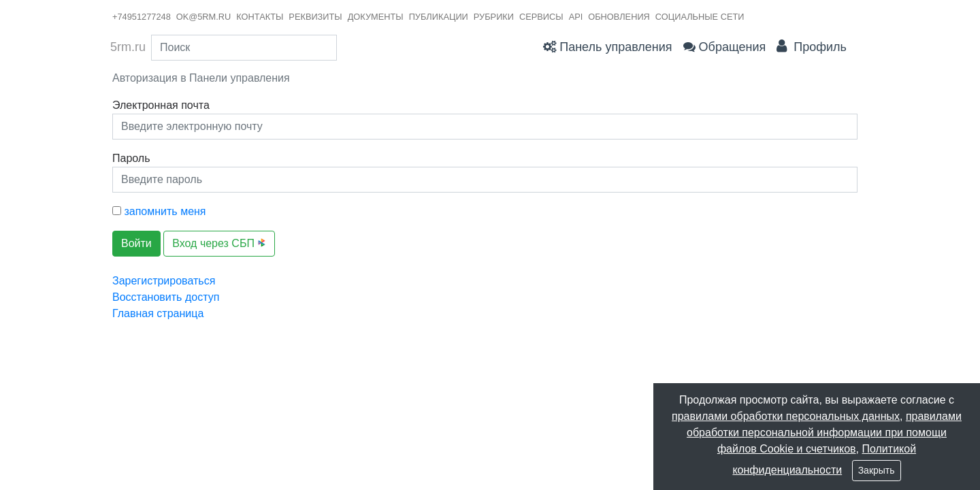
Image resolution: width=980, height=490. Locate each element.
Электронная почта (161, 105)
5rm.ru (128, 47)
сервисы (541, 17)
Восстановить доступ (166, 297)
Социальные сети (700, 17)
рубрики (494, 17)
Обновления (619, 17)
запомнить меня (159, 211)
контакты (260, 17)
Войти (136, 243)
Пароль (131, 158)
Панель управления (607, 47)
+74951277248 (142, 17)
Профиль (812, 46)
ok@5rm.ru (204, 17)
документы (376, 17)
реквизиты (315, 17)
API (576, 17)
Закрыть (877, 470)
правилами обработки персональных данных (786, 416)
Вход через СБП (219, 243)
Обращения (725, 47)
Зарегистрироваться (164, 281)
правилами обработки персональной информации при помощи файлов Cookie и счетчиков (824, 432)
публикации (439, 17)
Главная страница (158, 313)
